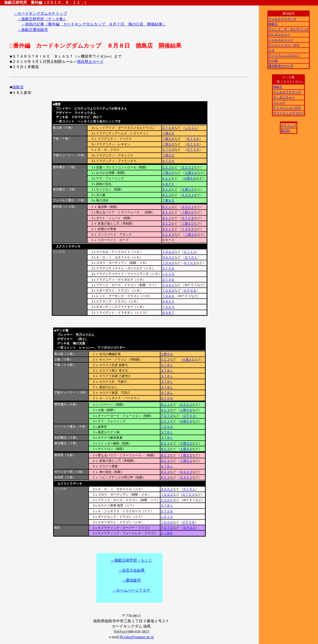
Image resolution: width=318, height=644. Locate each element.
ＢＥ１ (167, 207)
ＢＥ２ (167, 189)
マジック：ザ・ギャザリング (289, 29)
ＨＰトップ (289, 125)
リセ (272, 50)
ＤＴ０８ (168, 128)
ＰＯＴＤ (167, 416)
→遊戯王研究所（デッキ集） (42, 19)
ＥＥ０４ (168, 234)
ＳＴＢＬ (167, 365)
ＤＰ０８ (190, 290)
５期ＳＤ (191, 173)
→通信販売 (131, 580)
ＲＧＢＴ (168, 313)
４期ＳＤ (189, 360)
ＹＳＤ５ (188, 229)
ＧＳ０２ (188, 167)
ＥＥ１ (167, 178)
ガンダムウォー (279, 34)
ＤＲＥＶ (168, 301)
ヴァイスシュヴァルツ (284, 55)
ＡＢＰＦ (168, 184)
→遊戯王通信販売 (33, 30)
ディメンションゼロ (287, 108)
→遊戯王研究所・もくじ (131, 560)
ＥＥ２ (165, 360)
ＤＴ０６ (193, 139)
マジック (279, 103)
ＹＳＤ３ (168, 307)
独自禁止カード (90, 62)
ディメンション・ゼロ (284, 45)
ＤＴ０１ (191, 257)
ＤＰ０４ (189, 416)
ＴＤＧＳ (168, 252)
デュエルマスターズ (282, 19)
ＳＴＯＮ (168, 150)
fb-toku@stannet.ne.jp (137, 637)
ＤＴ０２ (190, 263)
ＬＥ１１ (191, 128)
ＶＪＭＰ (167, 533)
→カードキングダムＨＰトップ (40, 13)
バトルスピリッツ (281, 40)
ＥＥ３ (167, 167)
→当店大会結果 (131, 570)
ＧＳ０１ (188, 207)
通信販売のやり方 (281, 66)
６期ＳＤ (190, 178)
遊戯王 (273, 24)
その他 (273, 61)
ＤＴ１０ (190, 252)
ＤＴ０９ (193, 150)
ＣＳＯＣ (168, 285)
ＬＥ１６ (168, 274)
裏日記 (285, 131)
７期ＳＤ (168, 133)
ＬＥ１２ (167, 517)
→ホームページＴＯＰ (131, 590)
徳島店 (18, 87)
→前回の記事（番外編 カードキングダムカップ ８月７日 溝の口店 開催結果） (94, 24)
